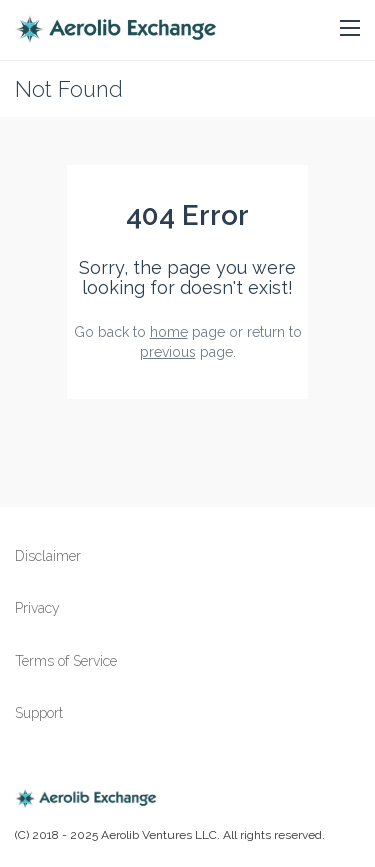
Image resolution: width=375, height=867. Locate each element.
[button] (350, 29)
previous (168, 352)
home (169, 332)
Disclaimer (48, 556)
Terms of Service (66, 661)
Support (39, 713)
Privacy (37, 608)
